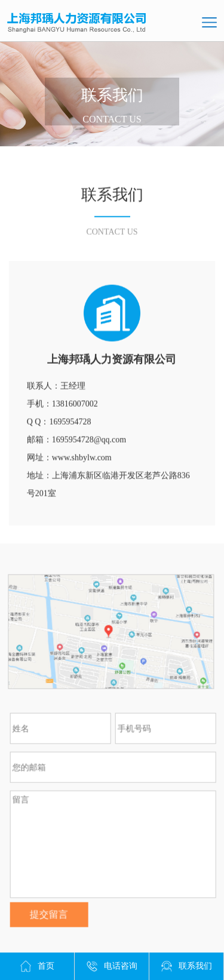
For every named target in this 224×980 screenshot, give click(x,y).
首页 (37, 966)
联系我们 (186, 966)
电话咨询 (112, 966)
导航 (209, 22)
